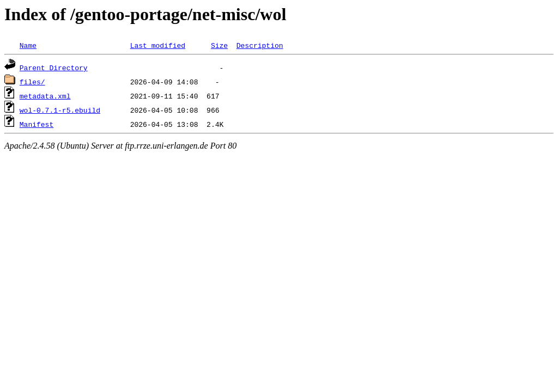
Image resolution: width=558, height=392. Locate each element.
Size (219, 45)
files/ (32, 82)
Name (28, 45)
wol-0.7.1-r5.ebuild (60, 110)
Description (260, 45)
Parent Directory (54, 68)
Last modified (158, 45)
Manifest (37, 124)
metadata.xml (45, 96)
